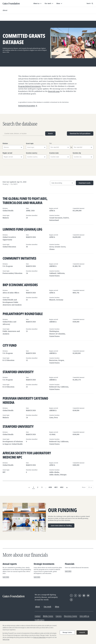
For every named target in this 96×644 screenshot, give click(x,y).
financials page (54, 91)
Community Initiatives (19, 258)
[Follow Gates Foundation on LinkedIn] (80, 596)
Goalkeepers (40, 620)
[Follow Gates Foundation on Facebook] (76, 596)
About (5, 10)
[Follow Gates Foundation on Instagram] (84, 596)
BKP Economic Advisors (20, 285)
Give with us (84, 616)
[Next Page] (67, 487)
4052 (62, 487)
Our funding (62, 510)
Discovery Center (71, 616)
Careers (59, 616)
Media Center (48, 616)
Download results (83, 184)
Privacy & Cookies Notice (39, 637)
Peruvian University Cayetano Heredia (25, 400)
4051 (56, 487)
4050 (50, 487)
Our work (47, 606)
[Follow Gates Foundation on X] (71, 596)
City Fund (10, 345)
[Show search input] (90, 3)
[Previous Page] (29, 487)
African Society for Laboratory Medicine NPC (27, 455)
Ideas (57, 606)
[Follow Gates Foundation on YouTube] (88, 596)
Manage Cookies (67, 632)
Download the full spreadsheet (80, 133)
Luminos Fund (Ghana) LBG (22, 229)
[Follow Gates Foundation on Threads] (71, 600)
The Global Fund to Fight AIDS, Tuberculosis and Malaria (25, 201)
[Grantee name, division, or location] (23, 134)
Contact (38, 616)
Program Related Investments (30, 86)
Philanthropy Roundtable (23, 314)
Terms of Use (6, 640)
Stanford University (18, 372)
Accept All (82, 632)
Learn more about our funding (61, 525)
